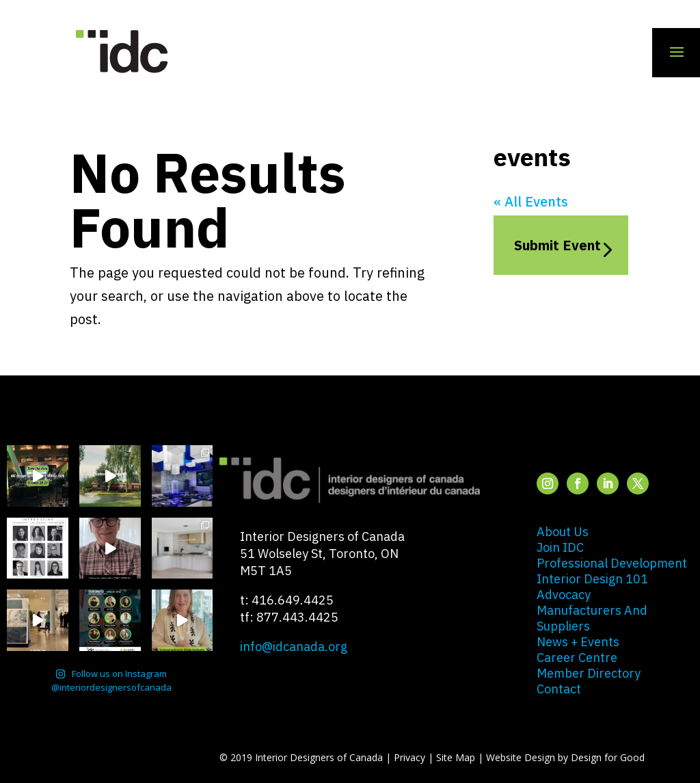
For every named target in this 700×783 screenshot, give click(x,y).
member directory (589, 673)
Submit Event (557, 245)
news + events (578, 642)
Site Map (456, 757)
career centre (577, 658)
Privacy (409, 757)
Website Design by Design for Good (565, 757)
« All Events (531, 201)
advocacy (564, 595)
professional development (612, 563)
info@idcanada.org (294, 647)
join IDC (560, 547)
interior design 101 (592, 579)
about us (563, 532)
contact (559, 689)
